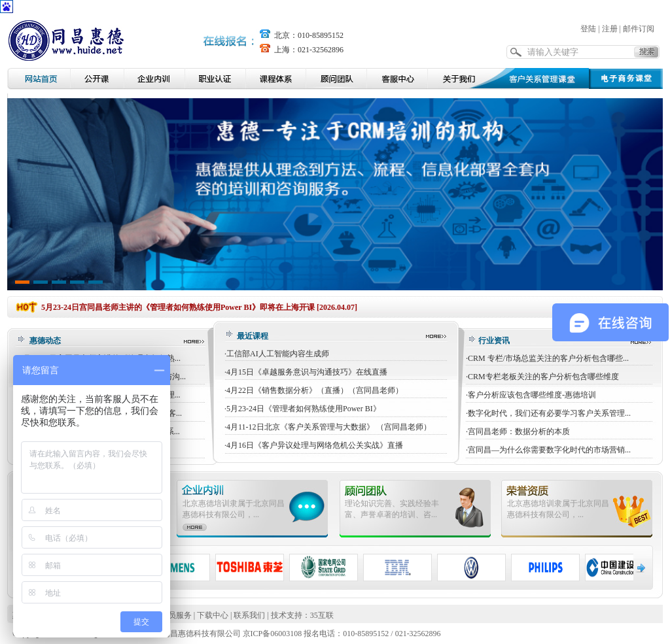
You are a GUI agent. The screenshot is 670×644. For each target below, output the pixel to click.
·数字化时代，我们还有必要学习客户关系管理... (548, 413)
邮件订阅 (639, 29)
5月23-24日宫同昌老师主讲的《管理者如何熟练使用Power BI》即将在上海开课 (178, 307)
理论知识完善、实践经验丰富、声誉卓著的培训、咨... (392, 509)
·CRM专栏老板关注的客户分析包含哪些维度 (542, 377)
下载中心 (213, 615)
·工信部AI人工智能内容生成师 (277, 354)
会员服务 (176, 615)
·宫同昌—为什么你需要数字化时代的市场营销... (548, 450)
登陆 (588, 29)
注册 (610, 29)
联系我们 (249, 615)
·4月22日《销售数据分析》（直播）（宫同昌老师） (314, 390)
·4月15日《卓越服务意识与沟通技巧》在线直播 (306, 372)
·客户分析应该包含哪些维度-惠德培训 (531, 395)
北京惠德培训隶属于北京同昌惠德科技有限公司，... (234, 509)
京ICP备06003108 (273, 634)
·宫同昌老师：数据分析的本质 (518, 432)
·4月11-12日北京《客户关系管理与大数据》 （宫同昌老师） (328, 427)
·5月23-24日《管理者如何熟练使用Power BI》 (303, 409)
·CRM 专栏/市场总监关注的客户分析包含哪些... (547, 358)
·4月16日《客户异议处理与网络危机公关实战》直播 (314, 445)
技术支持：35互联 (302, 615)
